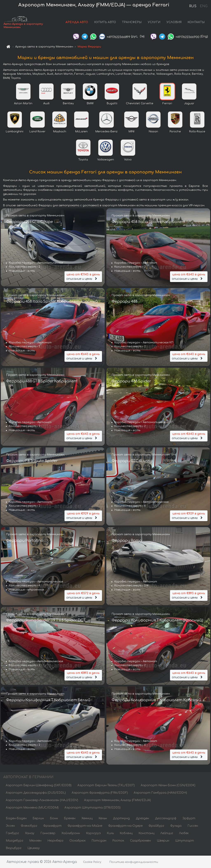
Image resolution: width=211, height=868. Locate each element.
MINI (131, 132)
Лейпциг (167, 834)
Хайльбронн (71, 834)
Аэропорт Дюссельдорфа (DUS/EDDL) (36, 794)
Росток (118, 841)
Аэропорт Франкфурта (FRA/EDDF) (100, 794)
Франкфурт (52, 827)
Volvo (128, 160)
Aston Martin (23, 104)
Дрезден (142, 819)
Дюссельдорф (166, 819)
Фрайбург (156, 827)
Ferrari (167, 104)
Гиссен (193, 827)
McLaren (81, 132)
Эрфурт (189, 819)
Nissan (153, 132)
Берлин (38, 819)
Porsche (175, 132)
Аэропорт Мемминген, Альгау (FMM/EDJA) (117, 801)
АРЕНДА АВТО (77, 23)
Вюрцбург (14, 849)
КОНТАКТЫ (196, 23)
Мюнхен (35, 841)
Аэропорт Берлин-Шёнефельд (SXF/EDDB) (39, 786)
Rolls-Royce (197, 132)
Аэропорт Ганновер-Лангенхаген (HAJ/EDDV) (42, 801)
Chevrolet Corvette (140, 104)
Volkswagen (106, 160)
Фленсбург (29, 827)
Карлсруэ (93, 834)
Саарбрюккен (140, 841)
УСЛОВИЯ (174, 23)
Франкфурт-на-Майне (85, 827)
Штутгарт (185, 841)
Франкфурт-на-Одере (125, 827)
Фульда (176, 827)
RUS (193, 6)
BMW (90, 104)
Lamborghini (15, 132)
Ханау (30, 834)
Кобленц (126, 834)
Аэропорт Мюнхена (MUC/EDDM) (32, 808)
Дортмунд (121, 819)
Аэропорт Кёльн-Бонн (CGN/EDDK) (168, 786)
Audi (46, 104)
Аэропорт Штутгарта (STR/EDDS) (93, 808)
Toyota (83, 160)
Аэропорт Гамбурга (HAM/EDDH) (160, 794)
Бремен (70, 819)
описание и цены (83, 276)
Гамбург (12, 834)
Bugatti (112, 104)
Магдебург (15, 841)
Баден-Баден (16, 819)
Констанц (146, 834)
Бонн (54, 819)
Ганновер (48, 834)
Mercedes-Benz (106, 132)
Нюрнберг (55, 841)
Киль (110, 834)
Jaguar (189, 104)
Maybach (60, 132)
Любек (184, 834)
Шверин (163, 841)
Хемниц (87, 819)
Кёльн (103, 819)
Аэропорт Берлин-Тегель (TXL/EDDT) (106, 786)
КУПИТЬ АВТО (105, 23)
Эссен (10, 827)
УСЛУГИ (154, 23)
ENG (204, 6)
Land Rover (38, 132)
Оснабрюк (77, 841)
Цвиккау (34, 849)
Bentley (68, 104)
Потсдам (99, 841)
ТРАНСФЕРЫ (132, 23)
